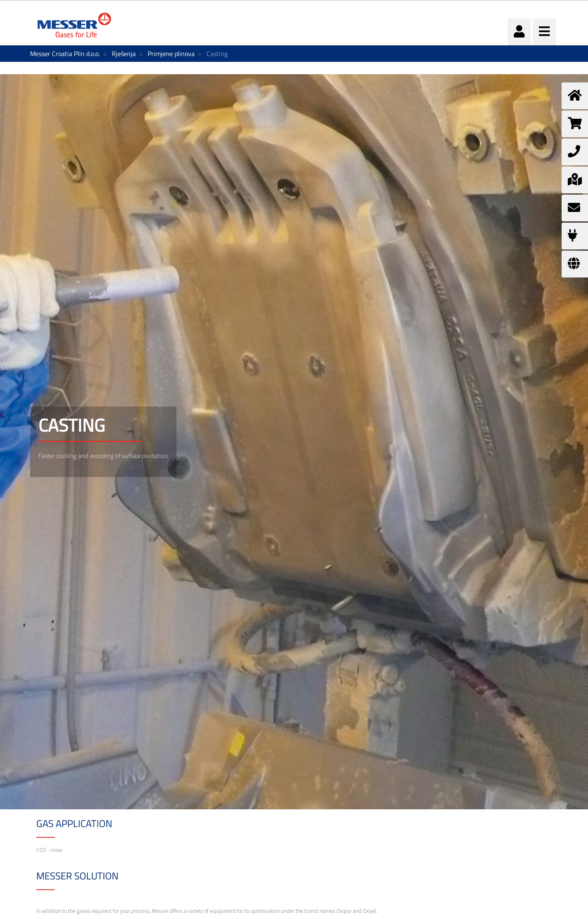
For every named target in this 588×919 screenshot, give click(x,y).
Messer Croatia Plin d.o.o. (65, 54)
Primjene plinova (171, 54)
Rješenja (124, 54)
